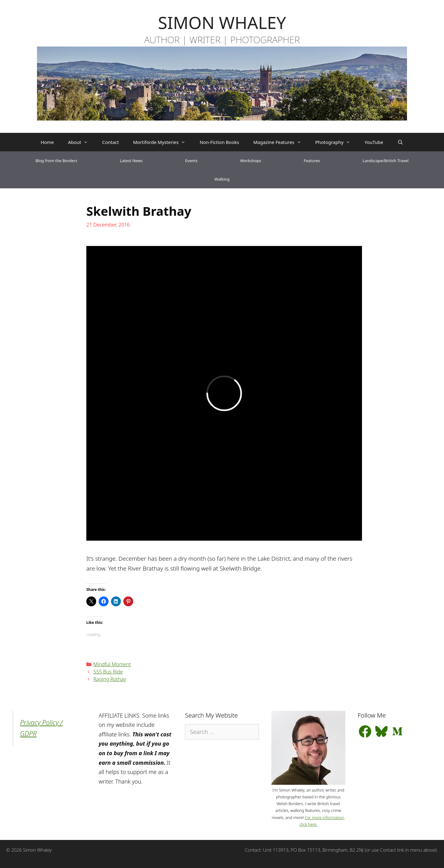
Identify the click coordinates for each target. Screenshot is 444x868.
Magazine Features (281, 142)
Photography (337, 142)
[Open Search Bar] (400, 142)
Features (312, 161)
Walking (222, 179)
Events (191, 161)
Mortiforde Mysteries (163, 142)
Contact (110, 142)
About (82, 142)
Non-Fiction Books (219, 142)
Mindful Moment (112, 664)
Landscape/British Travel (386, 161)
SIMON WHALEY (222, 22)
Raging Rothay (110, 679)
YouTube (374, 142)
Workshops (251, 161)
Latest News (131, 161)
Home (47, 142)
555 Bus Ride (108, 672)
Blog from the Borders (56, 161)
